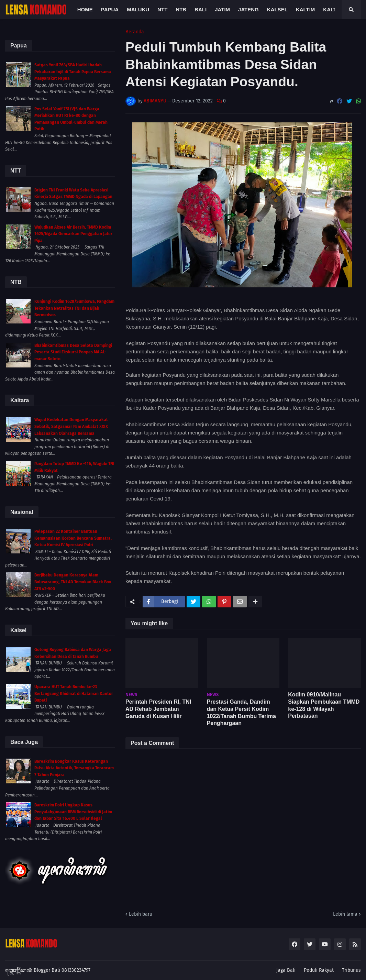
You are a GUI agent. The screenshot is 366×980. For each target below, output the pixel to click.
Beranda (135, 32)
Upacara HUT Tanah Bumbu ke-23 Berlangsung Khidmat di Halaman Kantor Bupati (74, 693)
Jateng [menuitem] (248, 9)
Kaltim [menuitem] (306, 9)
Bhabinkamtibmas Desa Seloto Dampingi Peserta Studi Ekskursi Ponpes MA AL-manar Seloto (73, 352)
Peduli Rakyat (319, 970)
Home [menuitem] (85, 9)
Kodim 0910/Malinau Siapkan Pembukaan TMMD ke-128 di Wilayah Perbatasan (324, 705)
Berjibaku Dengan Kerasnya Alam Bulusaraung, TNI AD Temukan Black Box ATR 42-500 (73, 582)
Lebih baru (141, 914)
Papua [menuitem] (110, 9)
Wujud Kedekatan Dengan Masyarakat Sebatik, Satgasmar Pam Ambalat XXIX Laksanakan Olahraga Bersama (71, 426)
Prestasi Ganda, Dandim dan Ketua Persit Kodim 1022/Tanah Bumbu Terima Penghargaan (241, 712)
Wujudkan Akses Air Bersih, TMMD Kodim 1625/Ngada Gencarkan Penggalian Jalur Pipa (73, 234)
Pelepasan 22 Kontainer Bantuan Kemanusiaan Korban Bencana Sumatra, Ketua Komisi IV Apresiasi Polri (73, 538)
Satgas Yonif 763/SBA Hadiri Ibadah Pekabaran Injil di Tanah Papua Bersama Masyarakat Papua (73, 72)
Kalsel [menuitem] (277, 9)
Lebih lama (345, 914)
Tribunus (351, 970)
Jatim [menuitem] (222, 9)
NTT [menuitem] (162, 9)
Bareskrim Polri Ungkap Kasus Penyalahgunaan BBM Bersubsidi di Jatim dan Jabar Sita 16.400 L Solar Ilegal (73, 812)
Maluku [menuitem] (138, 9)
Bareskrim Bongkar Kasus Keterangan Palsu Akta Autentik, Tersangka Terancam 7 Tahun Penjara (74, 768)
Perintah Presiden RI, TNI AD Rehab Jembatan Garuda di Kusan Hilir (158, 709)
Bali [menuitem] (201, 9)
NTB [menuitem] (181, 9)
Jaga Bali (286, 970)
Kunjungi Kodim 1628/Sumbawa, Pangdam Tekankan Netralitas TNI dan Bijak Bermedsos (74, 308)
